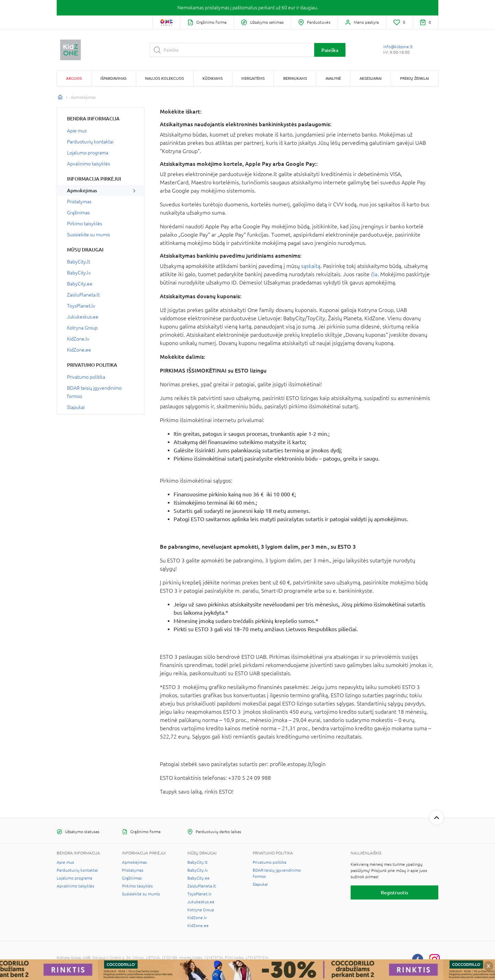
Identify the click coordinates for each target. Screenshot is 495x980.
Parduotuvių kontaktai (90, 142)
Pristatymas (79, 202)
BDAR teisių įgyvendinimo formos (94, 392)
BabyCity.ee (80, 284)
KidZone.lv (78, 339)
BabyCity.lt (79, 262)
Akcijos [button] (74, 78)
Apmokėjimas (82, 191)
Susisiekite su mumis (89, 235)
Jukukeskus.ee (83, 317)
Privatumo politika (86, 377)
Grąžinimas (78, 213)
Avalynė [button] (333, 78)
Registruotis (394, 892)
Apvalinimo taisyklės (89, 164)
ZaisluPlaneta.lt (83, 295)
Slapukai (76, 407)
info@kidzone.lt (398, 47)
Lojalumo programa (88, 153)
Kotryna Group (82, 328)
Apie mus (77, 131)
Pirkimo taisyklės (85, 224)
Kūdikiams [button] (213, 78)
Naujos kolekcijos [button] (164, 78)
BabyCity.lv (79, 273)
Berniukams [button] (295, 78)
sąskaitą (311, 266)
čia (374, 274)
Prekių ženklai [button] (415, 78)
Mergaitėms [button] (253, 78)
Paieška (330, 50)
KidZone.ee (79, 350)
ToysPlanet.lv (81, 306)
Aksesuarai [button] (371, 78)
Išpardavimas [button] (113, 78)
